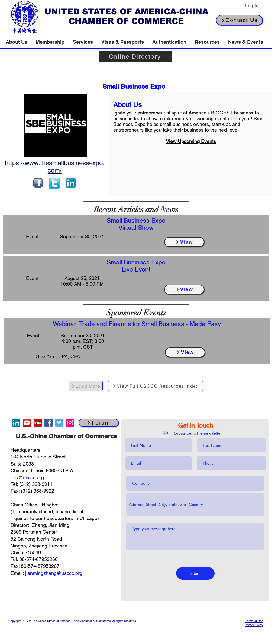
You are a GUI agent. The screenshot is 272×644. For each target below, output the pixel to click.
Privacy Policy (254, 625)
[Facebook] (48, 423)
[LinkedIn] (16, 423)
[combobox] (195, 504)
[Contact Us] (239, 20)
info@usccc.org (27, 477)
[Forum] (99, 423)
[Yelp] (38, 423)
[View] (184, 242)
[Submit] (195, 573)
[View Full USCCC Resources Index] (156, 386)
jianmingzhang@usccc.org (54, 573)
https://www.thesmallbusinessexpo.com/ (55, 167)
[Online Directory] (135, 56)
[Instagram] (70, 423)
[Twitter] (59, 423)
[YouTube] (27, 423)
